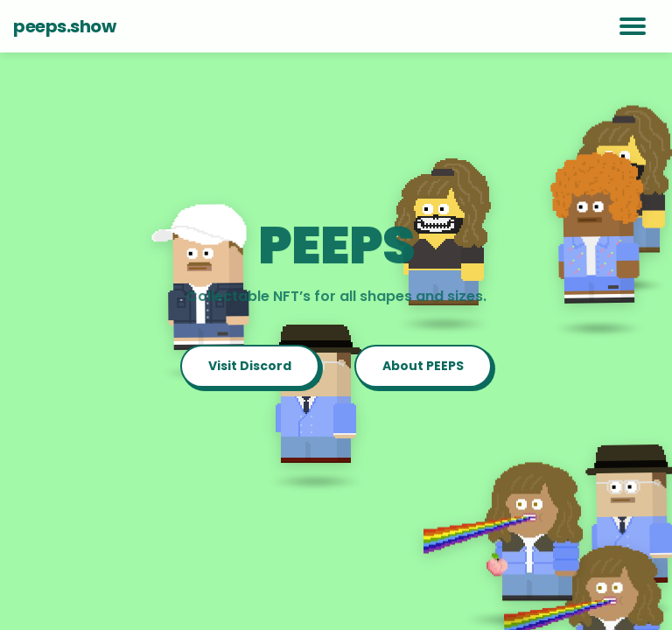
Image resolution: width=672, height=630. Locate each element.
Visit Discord (250, 366)
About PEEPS (423, 366)
